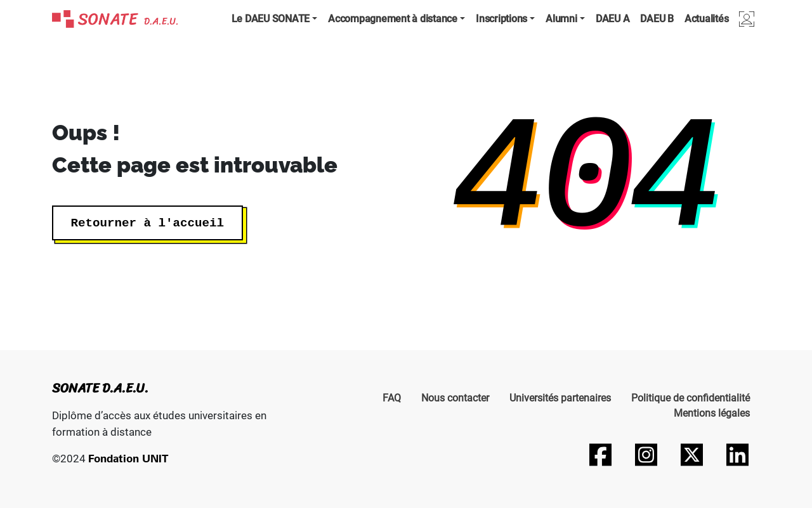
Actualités (707, 19)
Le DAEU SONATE (271, 19)
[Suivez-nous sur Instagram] (646, 455)
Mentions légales (712, 413)
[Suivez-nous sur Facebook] (600, 455)
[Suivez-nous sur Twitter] (691, 455)
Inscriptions (501, 19)
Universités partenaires (560, 398)
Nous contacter (455, 398)
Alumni (561, 19)
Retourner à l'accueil (147, 223)
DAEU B (657, 19)
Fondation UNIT (128, 458)
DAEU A (613, 19)
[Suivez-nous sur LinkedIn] (737, 455)
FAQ (392, 398)
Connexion (747, 19)
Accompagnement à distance (393, 19)
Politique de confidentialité (691, 398)
